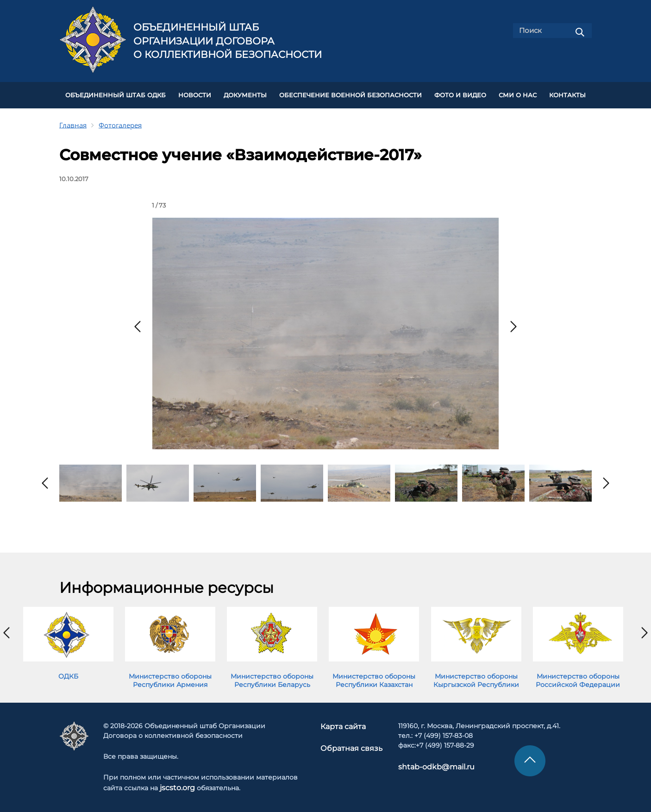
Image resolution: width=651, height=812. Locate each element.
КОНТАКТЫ (567, 93)
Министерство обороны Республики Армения (170, 677)
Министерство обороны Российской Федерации (578, 677)
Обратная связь (351, 743)
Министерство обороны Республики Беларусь (272, 677)
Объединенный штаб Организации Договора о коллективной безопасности (228, 41)
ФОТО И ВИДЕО (460, 93)
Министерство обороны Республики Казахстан (374, 677)
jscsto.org (176, 784)
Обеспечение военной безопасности (351, 93)
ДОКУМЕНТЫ (245, 93)
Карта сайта (344, 723)
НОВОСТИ (195, 93)
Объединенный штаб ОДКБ (116, 93)
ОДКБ (68, 673)
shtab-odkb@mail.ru (428, 763)
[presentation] (138, 323)
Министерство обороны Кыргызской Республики (476, 677)
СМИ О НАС (518, 93)
